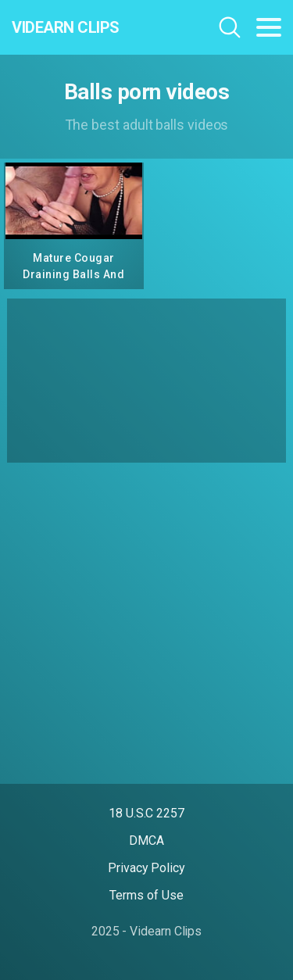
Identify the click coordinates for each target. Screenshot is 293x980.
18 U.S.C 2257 (146, 813)
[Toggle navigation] (269, 27)
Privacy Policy (146, 868)
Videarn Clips (66, 27)
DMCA (146, 841)
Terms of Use (146, 895)
